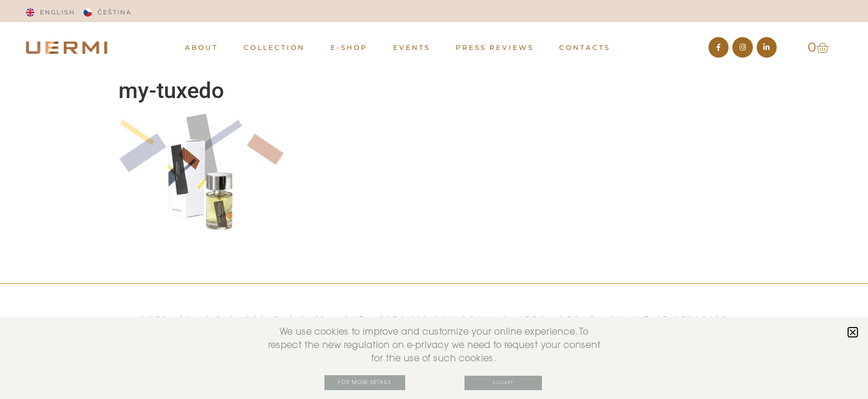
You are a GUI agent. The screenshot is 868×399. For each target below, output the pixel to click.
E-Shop (349, 47)
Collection (274, 47)
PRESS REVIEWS (495, 47)
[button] (853, 332)
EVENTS (412, 47)
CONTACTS (585, 47)
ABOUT (201, 47)
